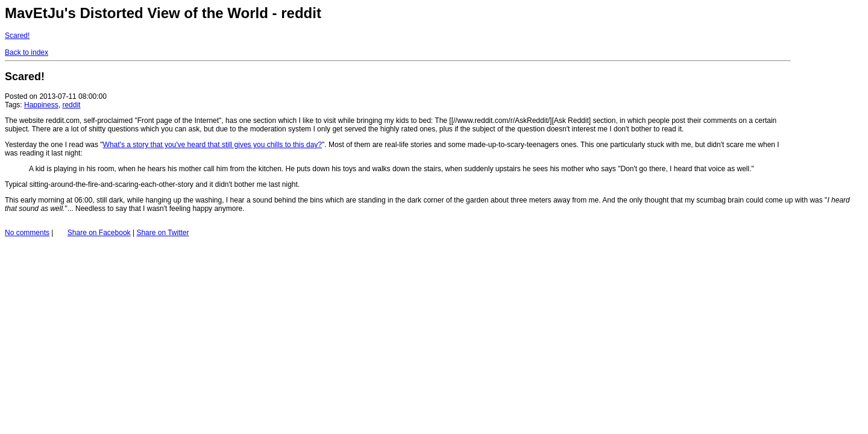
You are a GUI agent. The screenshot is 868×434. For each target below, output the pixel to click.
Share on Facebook (99, 233)
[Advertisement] (827, 77)
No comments (27, 233)
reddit (71, 105)
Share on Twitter (162, 233)
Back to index (27, 52)
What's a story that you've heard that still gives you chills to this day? (212, 145)
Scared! (17, 36)
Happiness (41, 105)
